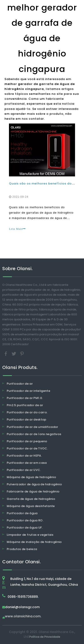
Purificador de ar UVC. (24, 470)
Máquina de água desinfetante (31, 506)
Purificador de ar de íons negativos (34, 434)
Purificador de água (22, 513)
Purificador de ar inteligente (28, 391)
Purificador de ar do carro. (27, 412)
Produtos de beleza (22, 549)
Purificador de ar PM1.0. (25, 398)
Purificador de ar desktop (27, 420)
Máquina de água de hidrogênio (31, 477)
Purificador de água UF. (25, 528)
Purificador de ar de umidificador (32, 427)
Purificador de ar (20, 384)
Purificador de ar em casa (27, 463)
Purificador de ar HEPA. (24, 456)
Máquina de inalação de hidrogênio (34, 542)
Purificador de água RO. (25, 520)
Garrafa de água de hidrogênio (31, 499)
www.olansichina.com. (23, 617)
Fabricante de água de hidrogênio (33, 491)
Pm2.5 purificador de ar (25, 405)
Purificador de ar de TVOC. (27, 448)
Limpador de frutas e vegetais (30, 535)
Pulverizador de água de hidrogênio (34, 484)
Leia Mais (17, 229)
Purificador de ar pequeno (27, 441)
